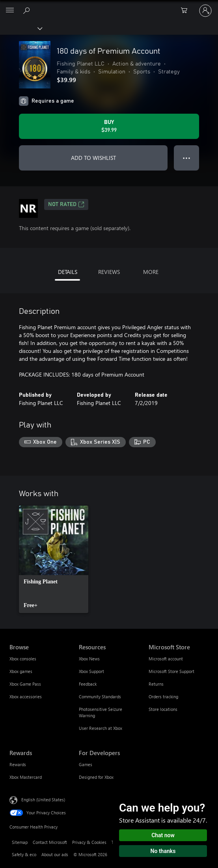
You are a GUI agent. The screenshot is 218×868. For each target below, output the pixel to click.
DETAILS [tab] (68, 272)
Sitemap (20, 842)
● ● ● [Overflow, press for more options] (187, 158)
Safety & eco (24, 854)
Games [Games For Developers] (86, 764)
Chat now (163, 835)
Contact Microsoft (50, 842)
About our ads (55, 854)
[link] (54, 559)
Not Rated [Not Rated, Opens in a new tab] (66, 204)
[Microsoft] (109, 6)
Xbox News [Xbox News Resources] (89, 659)
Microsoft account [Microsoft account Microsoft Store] (166, 659)
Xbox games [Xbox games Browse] (21, 671)
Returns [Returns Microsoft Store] (156, 684)
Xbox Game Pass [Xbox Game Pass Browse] (25, 684)
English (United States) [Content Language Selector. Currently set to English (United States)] (43, 799)
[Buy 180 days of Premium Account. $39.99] (109, 126)
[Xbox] (21, 28)
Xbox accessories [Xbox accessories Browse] (26, 696)
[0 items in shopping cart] (186, 11)
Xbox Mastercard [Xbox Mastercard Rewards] (26, 777)
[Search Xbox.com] (28, 10)
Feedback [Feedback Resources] (88, 684)
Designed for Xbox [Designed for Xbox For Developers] (96, 777)
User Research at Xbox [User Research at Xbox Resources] (101, 728)
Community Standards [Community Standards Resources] (100, 696)
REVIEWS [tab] (109, 272)
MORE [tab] (151, 272)
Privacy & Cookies (89, 842)
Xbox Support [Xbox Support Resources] (91, 671)
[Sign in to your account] (205, 11)
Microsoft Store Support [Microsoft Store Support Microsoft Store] (171, 671)
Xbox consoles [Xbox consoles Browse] (23, 659)
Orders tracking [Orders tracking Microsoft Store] (163, 696)
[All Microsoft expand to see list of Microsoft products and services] (10, 11)
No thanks (163, 851)
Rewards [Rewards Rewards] (18, 764)
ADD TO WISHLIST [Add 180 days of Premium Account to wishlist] (93, 158)
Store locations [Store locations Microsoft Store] (163, 709)
